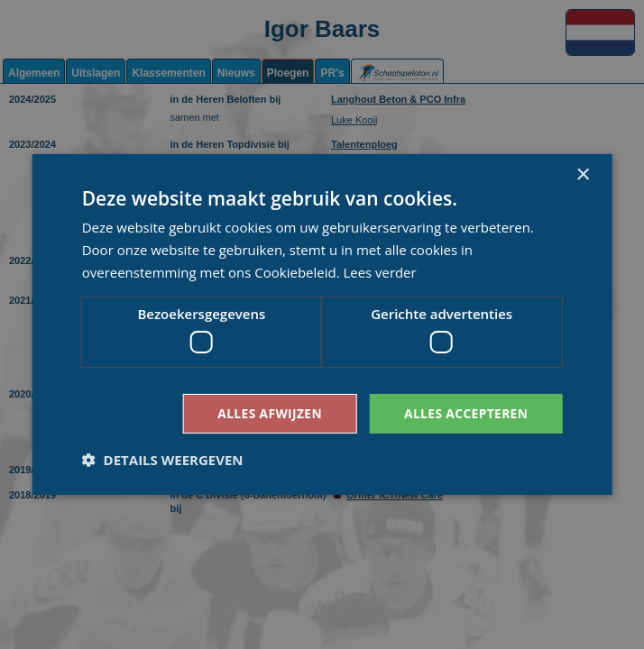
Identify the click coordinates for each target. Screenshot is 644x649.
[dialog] (322, 324)
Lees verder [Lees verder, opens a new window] (381, 271)
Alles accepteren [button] (465, 413)
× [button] (582, 175)
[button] (163, 460)
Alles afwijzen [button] (267, 413)
